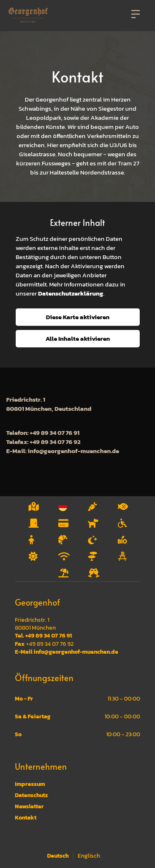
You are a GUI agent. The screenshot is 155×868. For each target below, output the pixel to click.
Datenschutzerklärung (71, 293)
